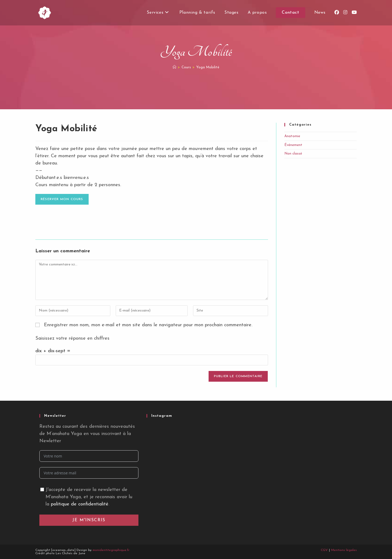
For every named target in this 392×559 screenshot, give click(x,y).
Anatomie (292, 136)
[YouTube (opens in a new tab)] (354, 12)
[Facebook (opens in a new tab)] (337, 12)
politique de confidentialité (80, 504)
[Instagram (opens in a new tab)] (345, 12)
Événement (293, 145)
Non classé (293, 154)
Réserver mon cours (62, 199)
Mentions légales (344, 550)
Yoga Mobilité (208, 67)
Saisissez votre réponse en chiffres (72, 338)
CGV (324, 550)
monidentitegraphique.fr (111, 550)
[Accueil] (174, 67)
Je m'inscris (89, 520)
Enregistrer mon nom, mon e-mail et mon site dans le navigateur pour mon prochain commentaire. (148, 325)
